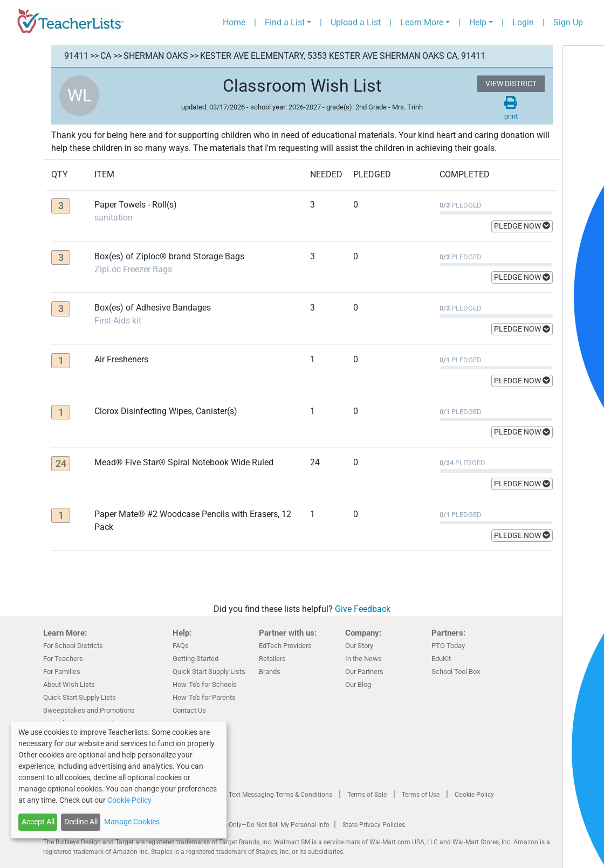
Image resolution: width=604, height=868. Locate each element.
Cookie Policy (474, 795)
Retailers (272, 659)
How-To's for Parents (204, 697)
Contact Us (189, 710)
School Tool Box (456, 671)
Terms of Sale (367, 795)
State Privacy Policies (374, 825)
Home (234, 22)
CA (106, 56)
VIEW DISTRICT (511, 84)
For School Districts (73, 646)
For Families (62, 671)
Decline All (81, 822)
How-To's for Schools (205, 684)
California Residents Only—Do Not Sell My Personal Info (249, 825)
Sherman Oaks (156, 56)
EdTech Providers (285, 646)
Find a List (285, 22)
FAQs (181, 646)
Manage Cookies (132, 822)
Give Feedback (363, 609)
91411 (76, 56)
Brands (270, 671)
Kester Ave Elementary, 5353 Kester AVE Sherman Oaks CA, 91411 (343, 56)
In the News (363, 659)
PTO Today (448, 646)
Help (478, 22)
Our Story (359, 646)
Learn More (422, 22)
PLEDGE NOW (522, 226)
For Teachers (63, 659)
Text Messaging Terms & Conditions (280, 795)
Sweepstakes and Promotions (89, 710)
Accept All (38, 822)
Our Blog (358, 684)
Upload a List (356, 22)
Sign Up (568, 22)
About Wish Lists (69, 684)
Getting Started (195, 659)
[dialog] (119, 780)
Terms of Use (421, 795)
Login (523, 22)
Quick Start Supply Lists (80, 697)
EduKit (441, 659)
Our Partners (364, 671)
